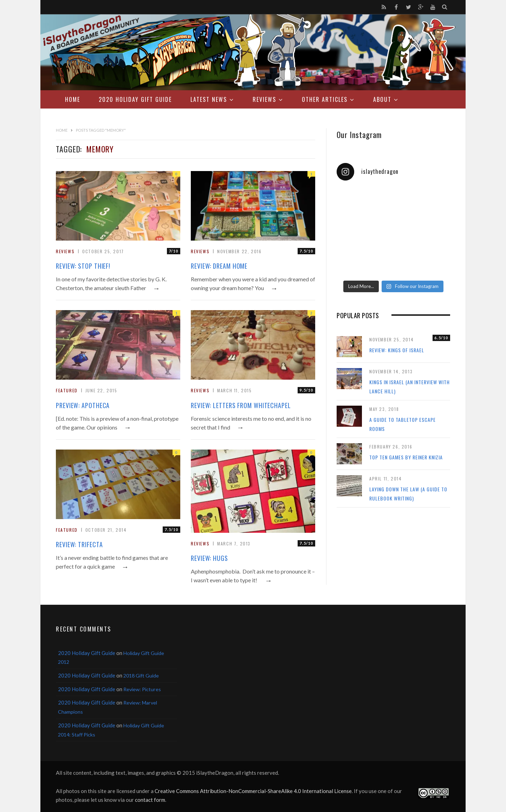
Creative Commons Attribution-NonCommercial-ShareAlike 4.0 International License (253, 791)
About (382, 99)
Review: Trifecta (79, 544)
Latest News (209, 99)
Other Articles (325, 99)
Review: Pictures (142, 689)
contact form (150, 800)
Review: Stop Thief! (83, 266)
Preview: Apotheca (83, 405)
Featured (67, 390)
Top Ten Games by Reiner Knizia (406, 457)
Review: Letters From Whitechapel (241, 405)
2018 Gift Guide (141, 676)
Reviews (264, 99)
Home (73, 99)
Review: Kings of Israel (397, 350)
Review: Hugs (209, 558)
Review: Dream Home (219, 266)
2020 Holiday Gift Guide (135, 99)
